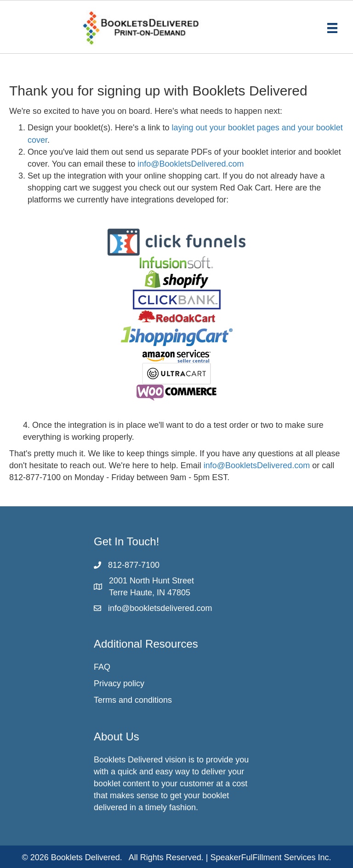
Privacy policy (119, 683)
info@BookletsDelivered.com (191, 164)
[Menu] (332, 28)
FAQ (102, 667)
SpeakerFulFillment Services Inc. (271, 857)
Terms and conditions (133, 700)
